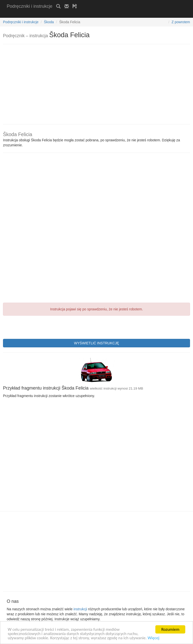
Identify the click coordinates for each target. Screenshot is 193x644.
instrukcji (80, 609)
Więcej (153, 638)
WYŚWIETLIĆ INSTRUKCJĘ (96, 343)
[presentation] (41, 327)
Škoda (49, 22)
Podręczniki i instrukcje (30, 6)
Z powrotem (181, 22)
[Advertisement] (65, 14)
